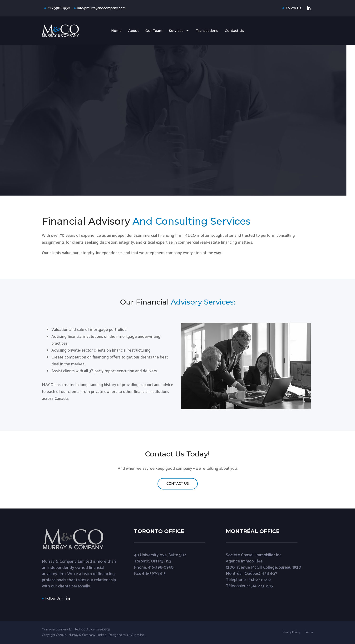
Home (116, 31)
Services (179, 31)
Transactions (207, 31)
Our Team (154, 31)
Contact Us (234, 31)
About (133, 31)
